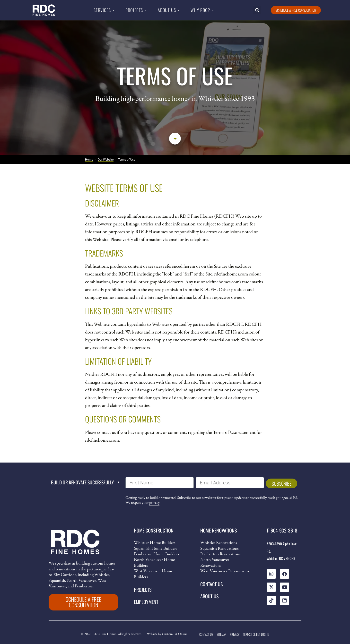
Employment (146, 602)
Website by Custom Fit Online (167, 634)
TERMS (247, 634)
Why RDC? (200, 10)
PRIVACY (235, 634)
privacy (154, 503)
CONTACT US (206, 634)
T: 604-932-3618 (282, 530)
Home (89, 160)
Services (102, 10)
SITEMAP (222, 634)
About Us (167, 10)
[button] (257, 10)
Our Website (106, 160)
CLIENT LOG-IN (261, 634)
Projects (134, 10)
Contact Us (211, 584)
